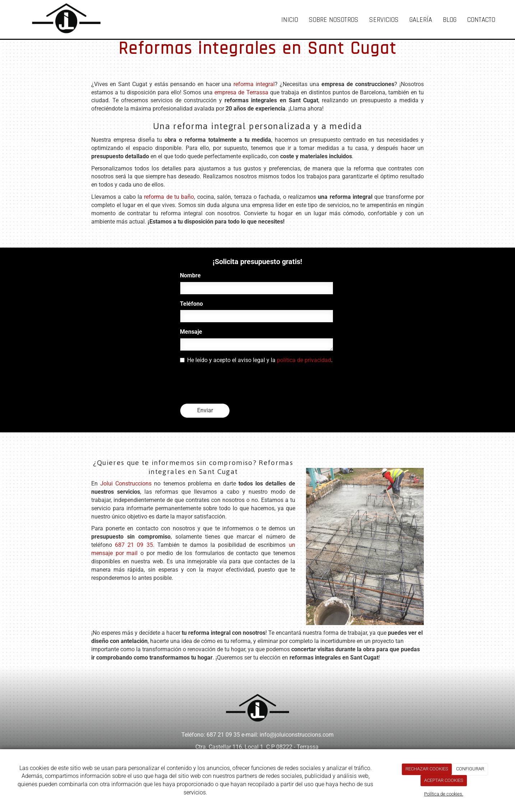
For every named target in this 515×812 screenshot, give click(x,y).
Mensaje (191, 332)
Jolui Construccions (126, 484)
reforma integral (254, 84)
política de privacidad (304, 360)
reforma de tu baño (169, 197)
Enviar (205, 410)
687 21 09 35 (134, 545)
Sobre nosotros (334, 20)
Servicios (384, 20)
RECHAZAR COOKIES (427, 769)
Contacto (481, 20)
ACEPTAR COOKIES (444, 780)
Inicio (290, 20)
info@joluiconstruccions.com (297, 735)
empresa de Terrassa (241, 92)
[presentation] (235, 384)
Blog (450, 20)
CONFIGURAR (470, 769)
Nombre (190, 275)
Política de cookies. (444, 794)
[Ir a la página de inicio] (59, 18)
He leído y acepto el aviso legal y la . (256, 360)
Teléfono (191, 304)
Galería (421, 20)
